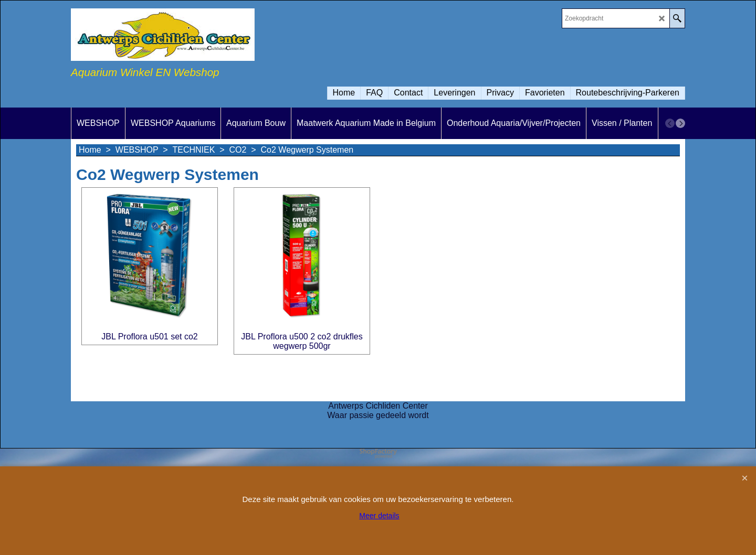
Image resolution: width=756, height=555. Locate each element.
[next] (680, 123)
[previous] (670, 123)
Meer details (379, 516)
